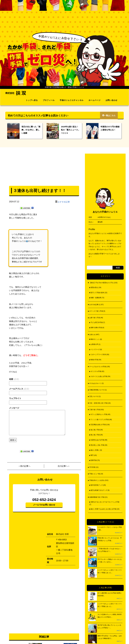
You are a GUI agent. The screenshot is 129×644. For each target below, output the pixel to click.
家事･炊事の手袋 (96, 328)
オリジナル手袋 (96, 371)
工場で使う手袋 (95, 410)
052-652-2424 (44, 500)
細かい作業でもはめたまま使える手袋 (103, 509)
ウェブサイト (15, 398)
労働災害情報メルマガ (97, 390)
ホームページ (95, 100)
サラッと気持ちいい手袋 (99, 414)
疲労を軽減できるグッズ (99, 490)
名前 (14, 379)
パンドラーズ (95, 349)
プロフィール (49, 100)
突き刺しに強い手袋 (97, 445)
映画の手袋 (94, 360)
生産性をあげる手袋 (97, 440)
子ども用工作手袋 (97, 322)
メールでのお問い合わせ (44, 505)
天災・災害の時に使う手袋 (98, 403)
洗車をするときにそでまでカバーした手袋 (105, 502)
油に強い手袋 (95, 430)
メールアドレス (19, 389)
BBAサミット (95, 339)
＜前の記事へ (24, 466)
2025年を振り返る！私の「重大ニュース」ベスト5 (70, 130)
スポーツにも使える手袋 (99, 376)
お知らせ (92, 335)
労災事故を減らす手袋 (98, 425)
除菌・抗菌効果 (96, 298)
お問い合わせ (112, 100)
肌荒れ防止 (94, 287)
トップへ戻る (32, 100)
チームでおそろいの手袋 (98, 367)
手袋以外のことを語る (97, 480)
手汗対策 (92, 467)
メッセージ (14, 408)
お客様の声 (94, 344)
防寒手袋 (94, 460)
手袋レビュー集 (95, 474)
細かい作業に (95, 450)
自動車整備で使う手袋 (97, 497)
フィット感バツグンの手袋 (100, 420)
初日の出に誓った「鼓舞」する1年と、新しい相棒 (31, 130)
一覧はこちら (109, 115)
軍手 (92, 455)
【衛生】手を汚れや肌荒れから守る (101, 283)
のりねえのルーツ (95, 383)
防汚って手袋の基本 (97, 293)
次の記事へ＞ (64, 466)
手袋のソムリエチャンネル (72, 100)
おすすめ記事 (64, 202)
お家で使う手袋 (95, 318)
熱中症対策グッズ (97, 485)
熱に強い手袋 (95, 435)
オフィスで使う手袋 (96, 311)
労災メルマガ (94, 396)
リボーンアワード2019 (98, 355)
